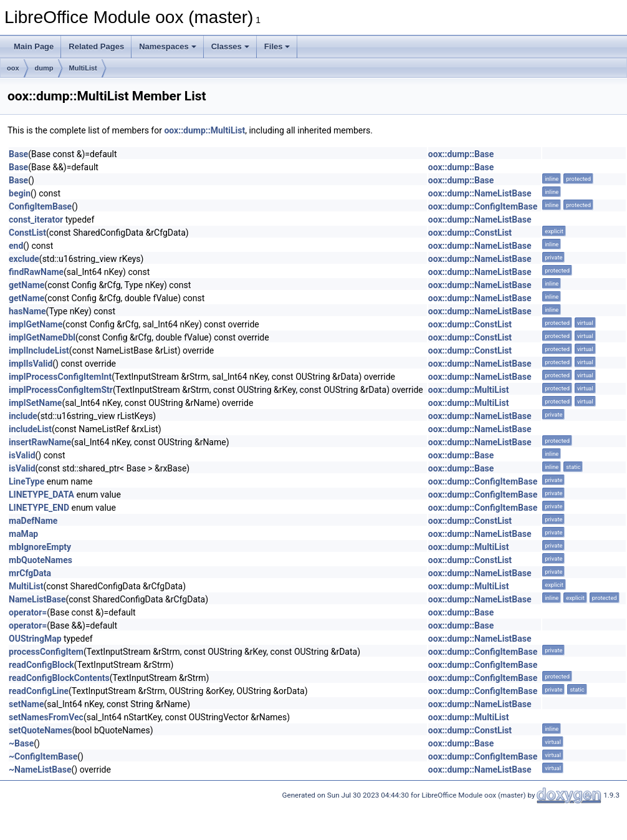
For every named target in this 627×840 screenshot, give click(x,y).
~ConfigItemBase (43, 756)
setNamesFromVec (46, 717)
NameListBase (37, 599)
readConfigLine (39, 691)
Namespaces (168, 46)
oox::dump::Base (461, 154)
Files (277, 46)
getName (26, 285)
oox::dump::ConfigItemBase (483, 206)
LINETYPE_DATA (41, 495)
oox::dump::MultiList (204, 130)
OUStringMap (35, 639)
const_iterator (36, 220)
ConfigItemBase (40, 206)
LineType (26, 481)
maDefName (33, 521)
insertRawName (40, 442)
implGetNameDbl (42, 337)
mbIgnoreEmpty (40, 547)
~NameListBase (40, 770)
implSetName (35, 403)
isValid (22, 455)
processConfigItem (46, 652)
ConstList (27, 233)
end (16, 246)
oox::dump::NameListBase (480, 193)
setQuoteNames (40, 730)
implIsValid (31, 364)
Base (18, 154)
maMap (23, 534)
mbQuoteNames (41, 560)
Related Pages (96, 46)
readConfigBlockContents (59, 678)
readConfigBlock (41, 665)
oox (13, 68)
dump (44, 68)
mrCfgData (30, 573)
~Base (21, 743)
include (23, 416)
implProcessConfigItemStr (61, 390)
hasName (27, 311)
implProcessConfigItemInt (60, 377)
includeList (30, 429)
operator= (28, 612)
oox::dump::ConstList (470, 233)
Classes (230, 46)
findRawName (36, 272)
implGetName (36, 324)
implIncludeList (39, 350)
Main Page (34, 46)
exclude (24, 259)
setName (26, 704)
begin (20, 193)
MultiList (83, 68)
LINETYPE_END (39, 508)
